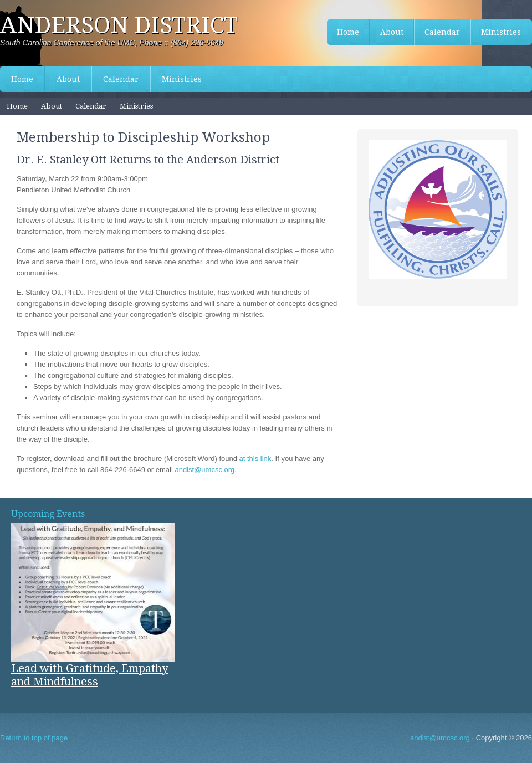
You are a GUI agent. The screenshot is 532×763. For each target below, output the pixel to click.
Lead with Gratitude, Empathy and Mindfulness (89, 675)
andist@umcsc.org (204, 470)
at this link (255, 459)
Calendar (121, 79)
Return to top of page (34, 738)
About (68, 79)
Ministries (182, 79)
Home (22, 79)
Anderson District (119, 25)
